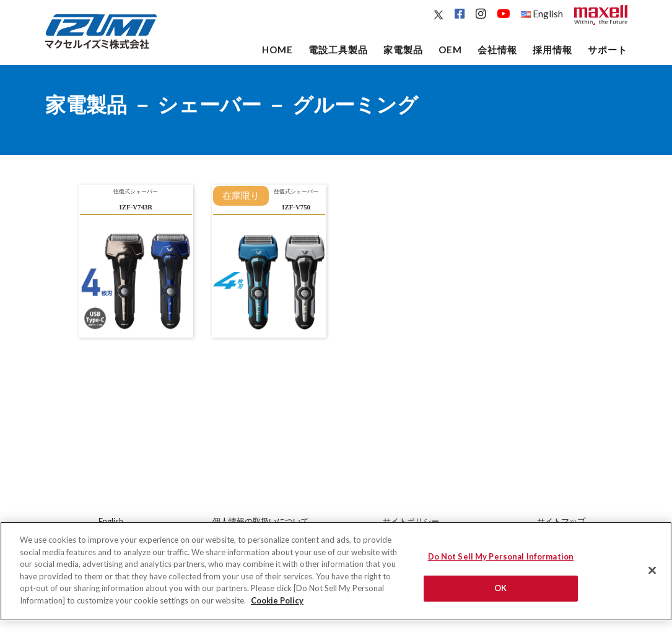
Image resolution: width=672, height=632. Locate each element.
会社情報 (497, 50)
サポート (608, 50)
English (542, 14)
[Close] (652, 577)
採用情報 (552, 50)
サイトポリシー (411, 521)
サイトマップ (561, 521)
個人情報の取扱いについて (261, 521)
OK (500, 594)
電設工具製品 (338, 50)
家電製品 (403, 50)
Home (277, 50)
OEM (450, 50)
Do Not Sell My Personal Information (501, 563)
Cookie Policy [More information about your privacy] (277, 607)
